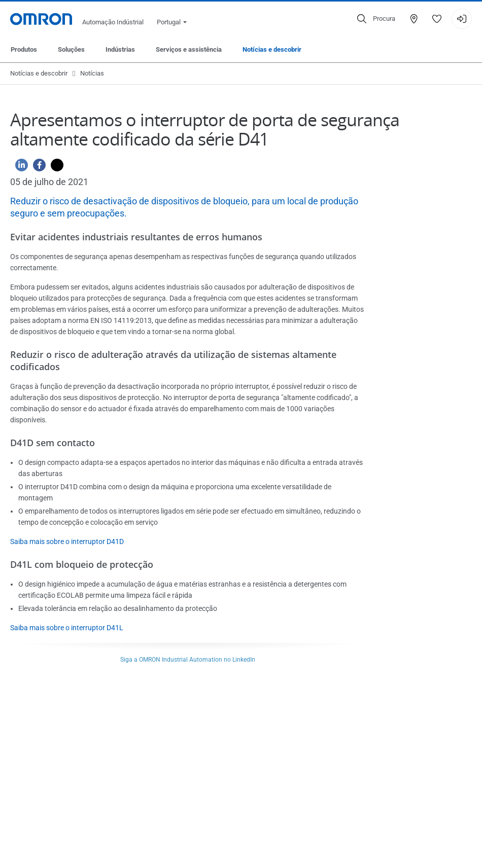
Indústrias (120, 49)
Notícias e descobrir (272, 49)
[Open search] (376, 19)
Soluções (71, 49)
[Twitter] (55, 168)
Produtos (24, 49)
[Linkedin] (19, 168)
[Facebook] (37, 168)
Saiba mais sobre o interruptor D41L (67, 628)
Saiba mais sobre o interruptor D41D (67, 541)
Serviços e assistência (189, 49)
